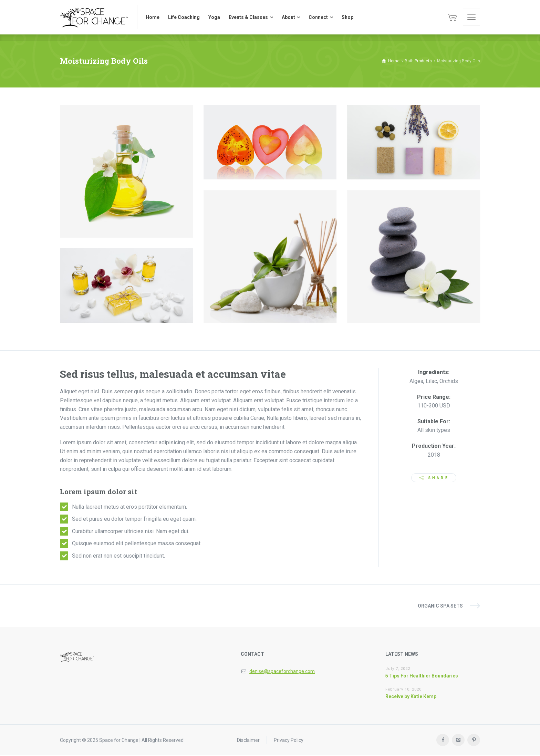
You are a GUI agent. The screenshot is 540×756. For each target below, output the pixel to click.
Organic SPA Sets (440, 606)
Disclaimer (248, 741)
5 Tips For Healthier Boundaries (422, 676)
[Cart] (452, 17)
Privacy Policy (289, 741)
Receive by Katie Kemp (411, 697)
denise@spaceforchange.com (282, 672)
